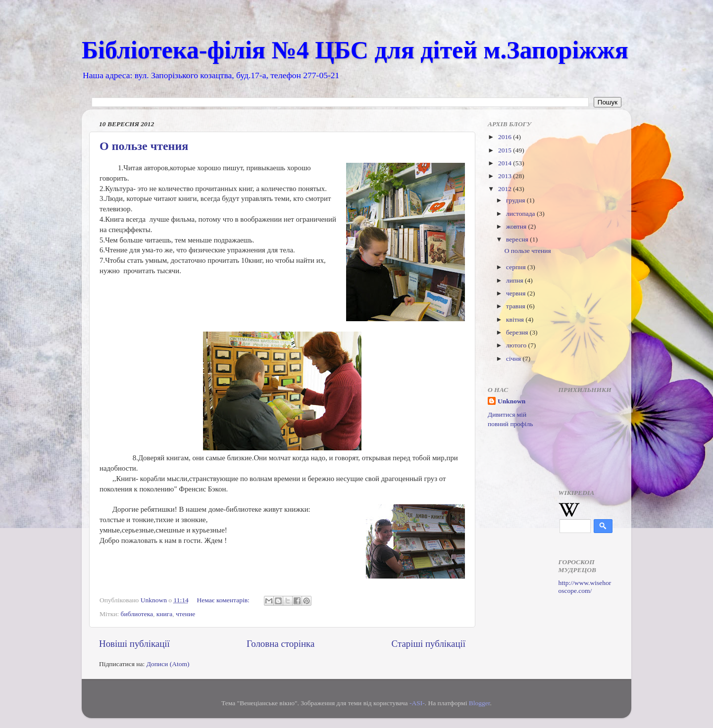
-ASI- (417, 703)
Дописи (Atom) (168, 664)
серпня (517, 267)
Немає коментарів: (224, 600)
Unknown (511, 401)
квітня (516, 319)
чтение (185, 614)
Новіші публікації (134, 644)
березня (518, 332)
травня (516, 306)
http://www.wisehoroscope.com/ (585, 587)
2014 (506, 163)
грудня (516, 200)
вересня (518, 239)
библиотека (137, 614)
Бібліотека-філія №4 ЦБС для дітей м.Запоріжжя (355, 50)
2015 (506, 150)
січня (514, 359)
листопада (521, 214)
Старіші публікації (429, 644)
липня (515, 280)
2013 (506, 176)
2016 (506, 137)
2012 (506, 189)
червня (517, 293)
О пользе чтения (144, 146)
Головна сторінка (280, 644)
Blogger (480, 703)
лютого (517, 345)
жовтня (517, 226)
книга (165, 614)
